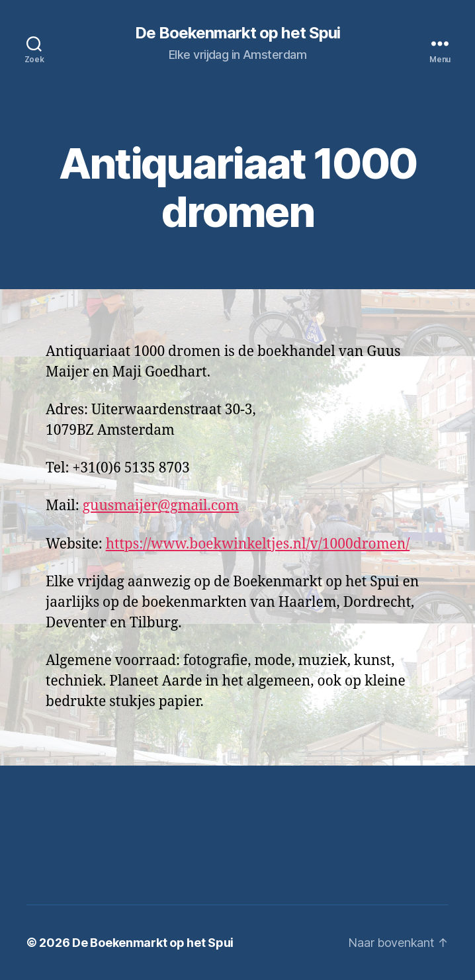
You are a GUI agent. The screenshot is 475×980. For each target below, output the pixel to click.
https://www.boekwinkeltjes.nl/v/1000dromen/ (258, 544)
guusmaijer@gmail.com (161, 506)
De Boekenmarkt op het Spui (237, 33)
